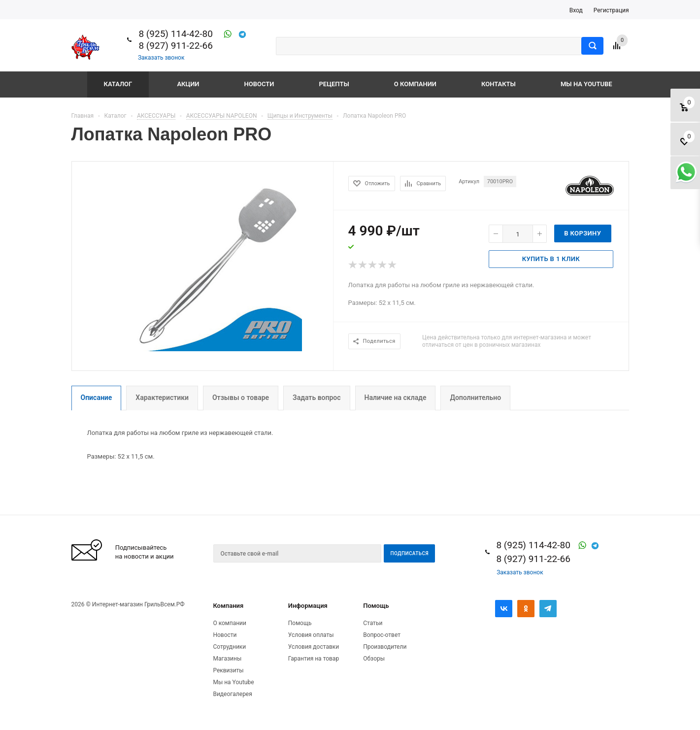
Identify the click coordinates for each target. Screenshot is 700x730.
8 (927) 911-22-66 (176, 46)
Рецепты (334, 84)
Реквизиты (228, 670)
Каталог (118, 84)
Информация (308, 606)
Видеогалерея (232, 694)
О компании (415, 84)
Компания (228, 606)
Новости (259, 84)
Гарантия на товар (314, 659)
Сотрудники (229, 647)
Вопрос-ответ (382, 635)
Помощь (376, 606)
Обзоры (374, 659)
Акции (188, 84)
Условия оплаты (311, 635)
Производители (385, 647)
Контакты (499, 84)
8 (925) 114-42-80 (176, 34)
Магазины (227, 659)
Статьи (373, 623)
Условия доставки (314, 647)
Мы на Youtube (586, 84)
